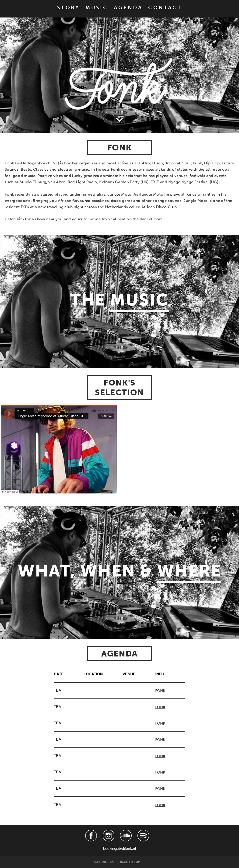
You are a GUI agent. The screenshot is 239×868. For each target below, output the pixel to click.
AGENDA (128, 8)
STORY (69, 8)
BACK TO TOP (130, 862)
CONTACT (165, 8)
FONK (160, 691)
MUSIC (97, 8)
